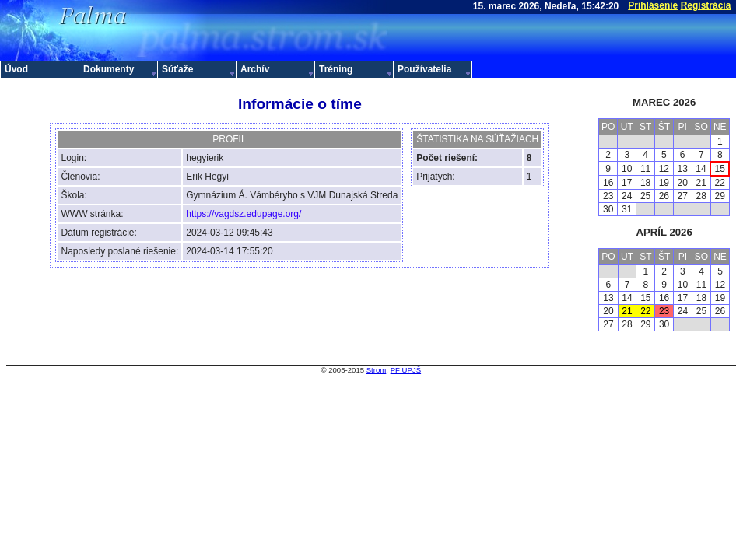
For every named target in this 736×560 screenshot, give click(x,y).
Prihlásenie (653, 5)
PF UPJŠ (406, 370)
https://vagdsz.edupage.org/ (244, 214)
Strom (377, 370)
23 (664, 311)
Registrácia (706, 5)
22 (645, 311)
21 (627, 311)
